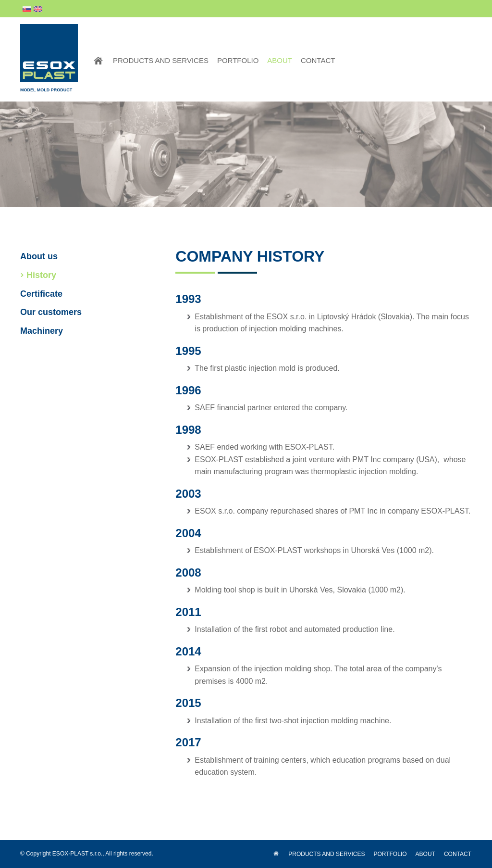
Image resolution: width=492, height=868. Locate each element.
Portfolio (238, 60)
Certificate (41, 294)
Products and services (161, 60)
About (280, 60)
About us (39, 256)
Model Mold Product (49, 58)
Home (98, 61)
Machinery (42, 331)
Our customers (51, 312)
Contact (318, 60)
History (41, 275)
